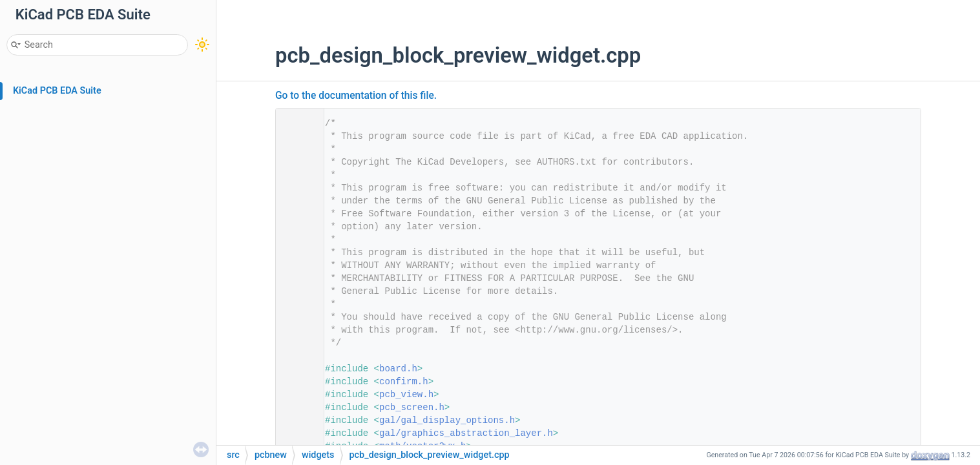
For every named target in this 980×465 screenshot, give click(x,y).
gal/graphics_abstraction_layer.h (466, 433)
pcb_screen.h (412, 408)
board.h (398, 369)
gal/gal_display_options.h (447, 420)
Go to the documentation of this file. (356, 96)
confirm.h (404, 382)
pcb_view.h (406, 395)
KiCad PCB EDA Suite (57, 91)
